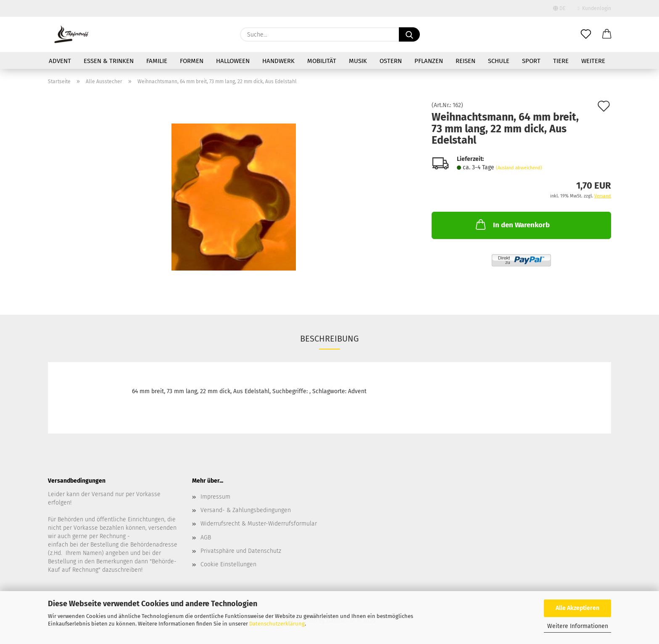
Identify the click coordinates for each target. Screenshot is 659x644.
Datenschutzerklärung (277, 624)
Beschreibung (329, 339)
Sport (531, 61)
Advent (60, 61)
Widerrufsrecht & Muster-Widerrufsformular (259, 524)
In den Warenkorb (512, 224)
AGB (206, 538)
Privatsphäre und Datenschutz (241, 551)
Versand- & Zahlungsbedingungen (246, 510)
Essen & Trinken (109, 61)
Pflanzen (429, 61)
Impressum (215, 497)
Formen (192, 61)
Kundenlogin (594, 8)
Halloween (233, 61)
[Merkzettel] (586, 34)
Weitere (593, 61)
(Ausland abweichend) (519, 168)
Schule (499, 61)
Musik (358, 61)
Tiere (561, 61)
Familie (157, 61)
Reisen (465, 61)
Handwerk (278, 61)
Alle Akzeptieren (577, 608)
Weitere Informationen (578, 626)
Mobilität (322, 61)
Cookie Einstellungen (228, 564)
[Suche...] (409, 34)
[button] (607, 34)
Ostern (391, 61)
